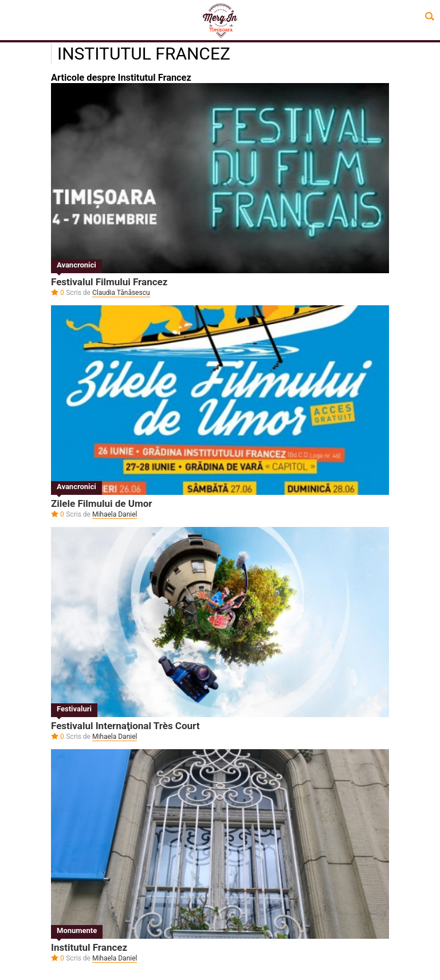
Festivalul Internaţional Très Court (125, 726)
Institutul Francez (89, 947)
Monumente (77, 930)
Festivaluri (74, 709)
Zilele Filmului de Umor (101, 503)
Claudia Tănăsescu (121, 293)
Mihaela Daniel (115, 514)
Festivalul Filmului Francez (109, 282)
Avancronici (76, 265)
